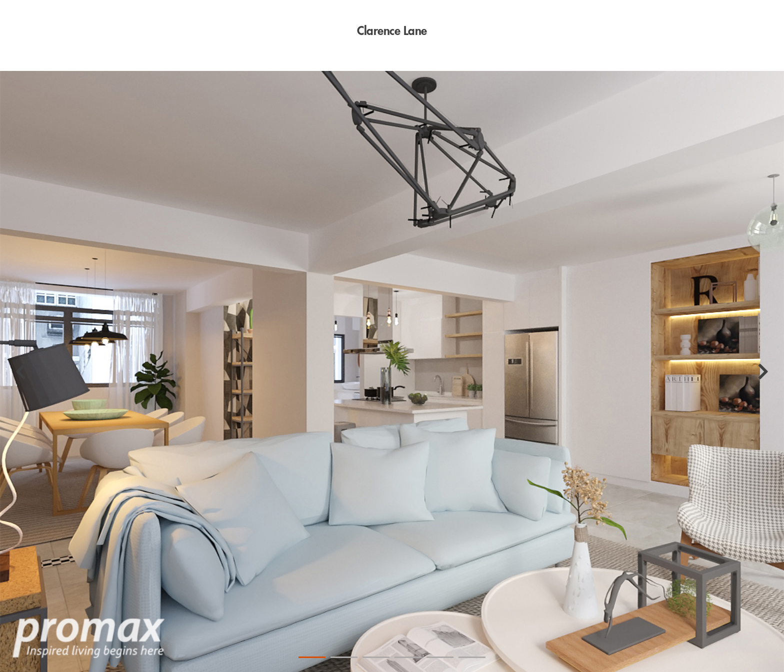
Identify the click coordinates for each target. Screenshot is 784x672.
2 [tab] (344, 657)
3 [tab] (376, 657)
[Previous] (21, 372)
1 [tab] (312, 657)
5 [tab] (440, 657)
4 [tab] (408, 657)
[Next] (763, 372)
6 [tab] (472, 657)
